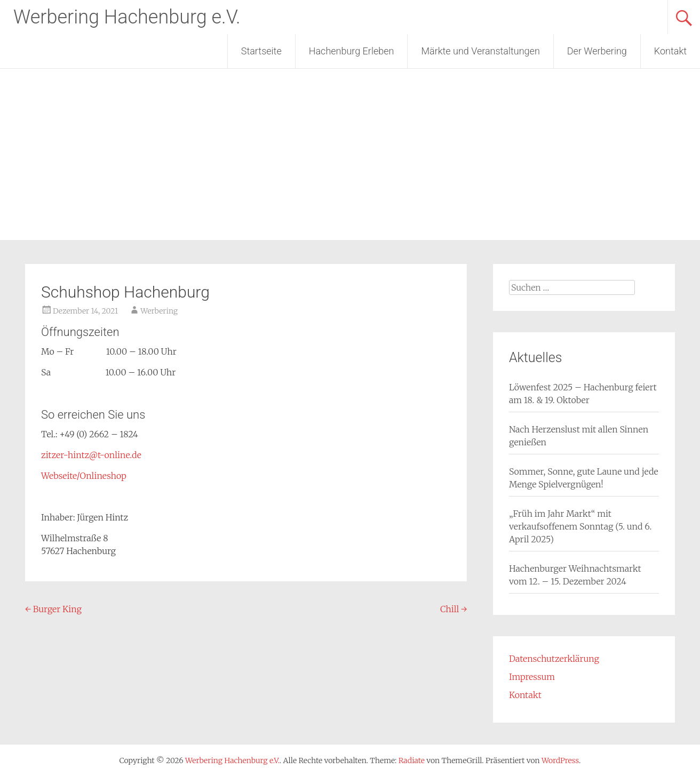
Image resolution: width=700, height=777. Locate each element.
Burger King (53, 609)
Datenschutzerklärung (554, 659)
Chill (454, 609)
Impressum (532, 677)
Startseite (261, 51)
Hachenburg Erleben (352, 51)
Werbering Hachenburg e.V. (127, 17)
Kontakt (670, 51)
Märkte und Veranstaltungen (480, 51)
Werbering (159, 311)
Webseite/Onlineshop (84, 476)
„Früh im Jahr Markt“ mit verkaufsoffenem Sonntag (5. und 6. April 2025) (580, 526)
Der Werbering (597, 51)
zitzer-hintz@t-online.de (91, 455)
